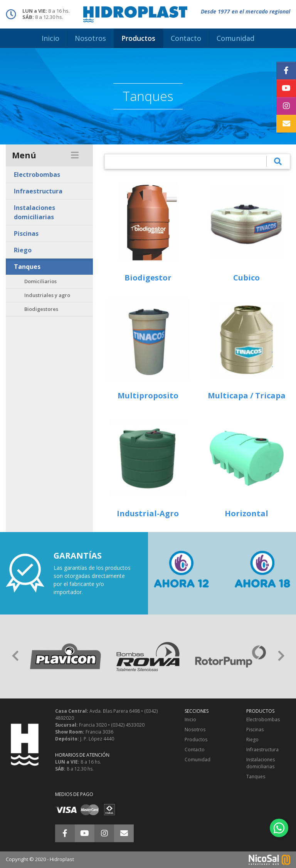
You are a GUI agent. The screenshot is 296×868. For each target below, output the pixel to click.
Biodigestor (148, 278)
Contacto (195, 750)
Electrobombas (37, 175)
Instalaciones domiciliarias (34, 212)
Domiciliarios (40, 281)
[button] (15, 656)
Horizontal (246, 513)
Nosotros (195, 729)
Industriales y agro (47, 295)
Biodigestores (41, 309)
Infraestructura (38, 191)
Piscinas (26, 233)
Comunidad (198, 760)
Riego (23, 250)
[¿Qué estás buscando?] (186, 161)
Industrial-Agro (148, 513)
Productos (196, 740)
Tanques (27, 267)
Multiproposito (148, 395)
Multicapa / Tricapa (247, 395)
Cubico (246, 278)
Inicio (190, 719)
